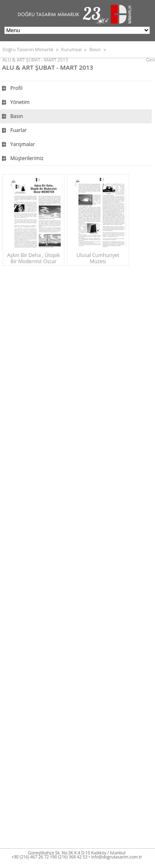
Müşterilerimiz (27, 158)
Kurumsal (71, 49)
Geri (151, 60)
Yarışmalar (23, 144)
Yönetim (20, 102)
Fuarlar (19, 130)
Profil (16, 88)
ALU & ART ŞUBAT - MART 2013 (35, 60)
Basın (95, 49)
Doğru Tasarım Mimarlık (28, 49)
